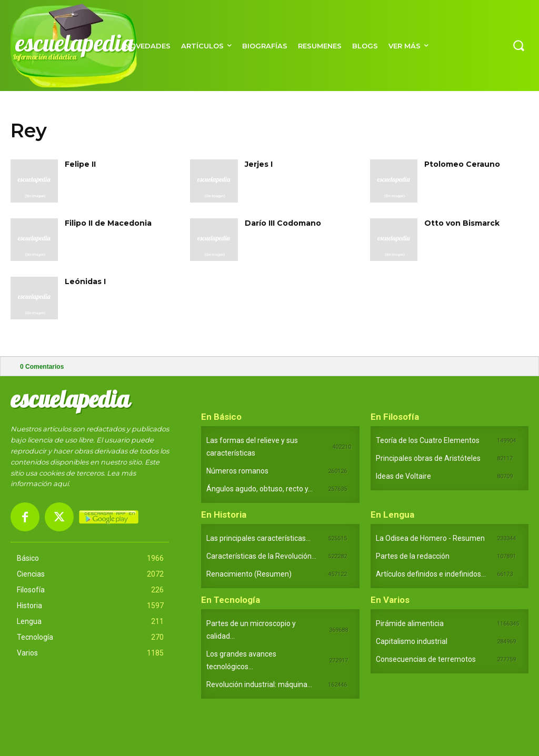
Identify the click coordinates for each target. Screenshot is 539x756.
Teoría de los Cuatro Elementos (428, 440)
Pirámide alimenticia (410, 623)
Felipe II (80, 164)
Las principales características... (258, 538)
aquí (61, 483)
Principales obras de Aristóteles (428, 458)
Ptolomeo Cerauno (462, 164)
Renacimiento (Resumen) (249, 574)
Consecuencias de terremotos (426, 659)
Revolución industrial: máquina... (259, 684)
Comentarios (42, 367)
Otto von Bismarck (462, 223)
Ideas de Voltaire (403, 476)
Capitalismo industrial (412, 641)
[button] (518, 45)
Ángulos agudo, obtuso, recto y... (259, 489)
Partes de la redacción (413, 556)
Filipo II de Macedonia (108, 223)
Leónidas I (85, 281)
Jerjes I (259, 164)
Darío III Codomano (283, 223)
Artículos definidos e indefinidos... (431, 574)
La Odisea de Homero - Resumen (430, 538)
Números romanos (237, 471)
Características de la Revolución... (261, 556)
